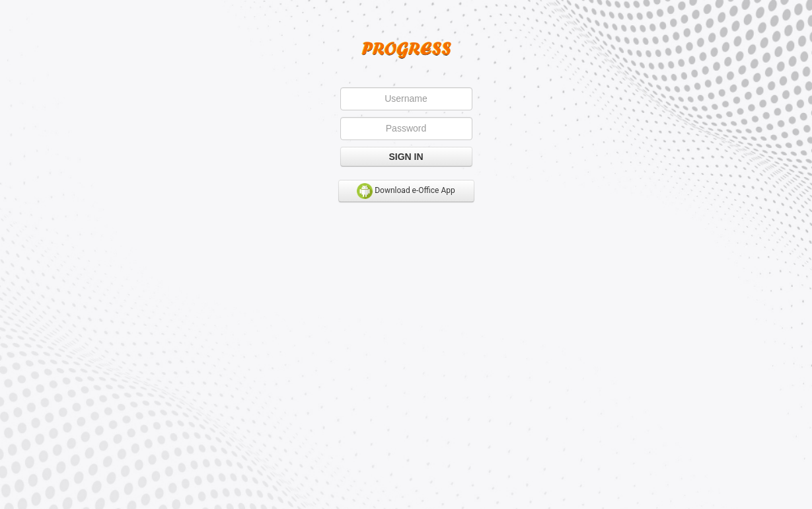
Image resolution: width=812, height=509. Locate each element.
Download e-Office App (406, 191)
